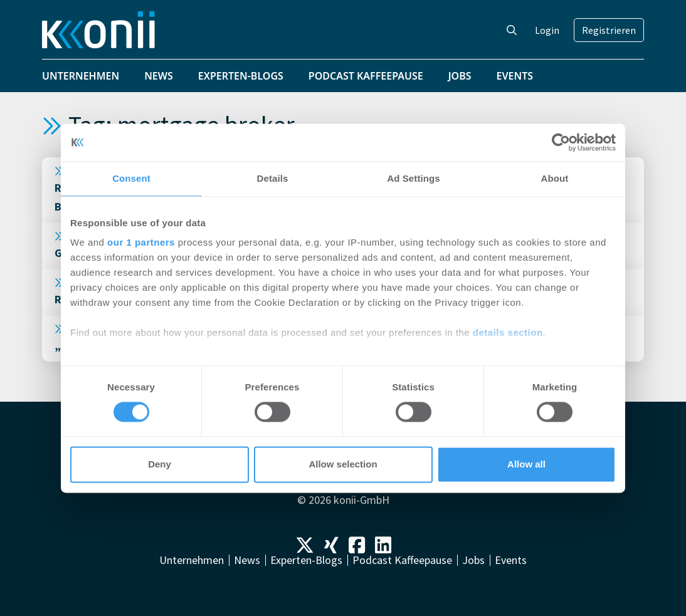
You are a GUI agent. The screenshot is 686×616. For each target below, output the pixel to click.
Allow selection (343, 464)
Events (515, 76)
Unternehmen (81, 76)
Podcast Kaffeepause (366, 76)
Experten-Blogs (241, 76)
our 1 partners (141, 242)
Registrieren (609, 30)
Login (547, 30)
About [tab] (555, 178)
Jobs (460, 76)
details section (508, 332)
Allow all (526, 464)
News (159, 76)
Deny (160, 464)
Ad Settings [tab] (413, 178)
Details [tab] (273, 178)
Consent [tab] (131, 178)
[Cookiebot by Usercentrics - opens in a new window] (561, 142)
